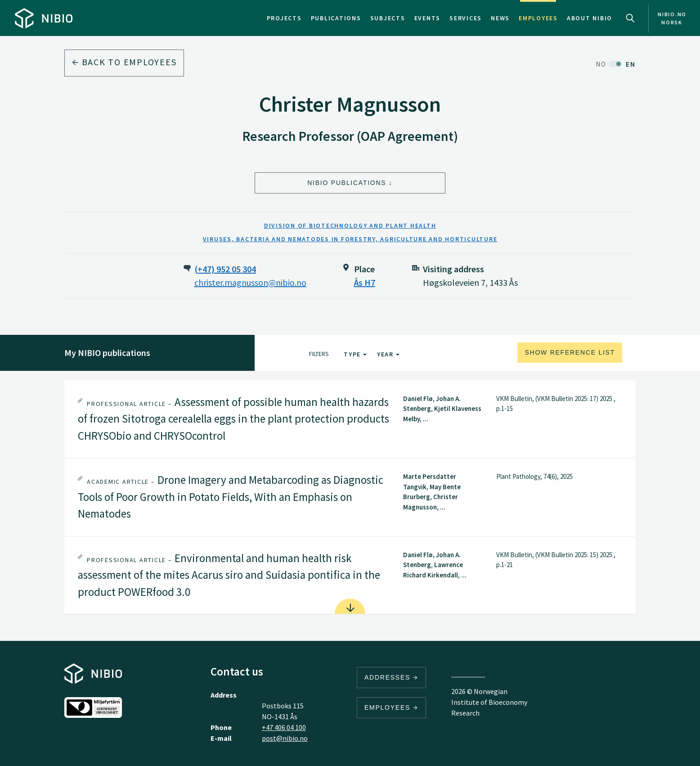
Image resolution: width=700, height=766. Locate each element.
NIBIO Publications (347, 183)
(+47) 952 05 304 (225, 269)
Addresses (391, 677)
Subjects (388, 18)
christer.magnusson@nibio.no (250, 282)
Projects (284, 18)
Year (388, 354)
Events (428, 18)
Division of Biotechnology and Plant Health (350, 225)
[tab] (350, 419)
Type (355, 354)
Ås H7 (365, 282)
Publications (336, 18)
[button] (350, 419)
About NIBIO (590, 18)
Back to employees (124, 62)
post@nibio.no (285, 738)
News (500, 18)
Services (466, 18)
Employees (538, 18)
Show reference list (570, 352)
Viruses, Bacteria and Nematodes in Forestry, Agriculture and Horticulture (350, 239)
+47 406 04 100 (284, 727)
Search (630, 18)
